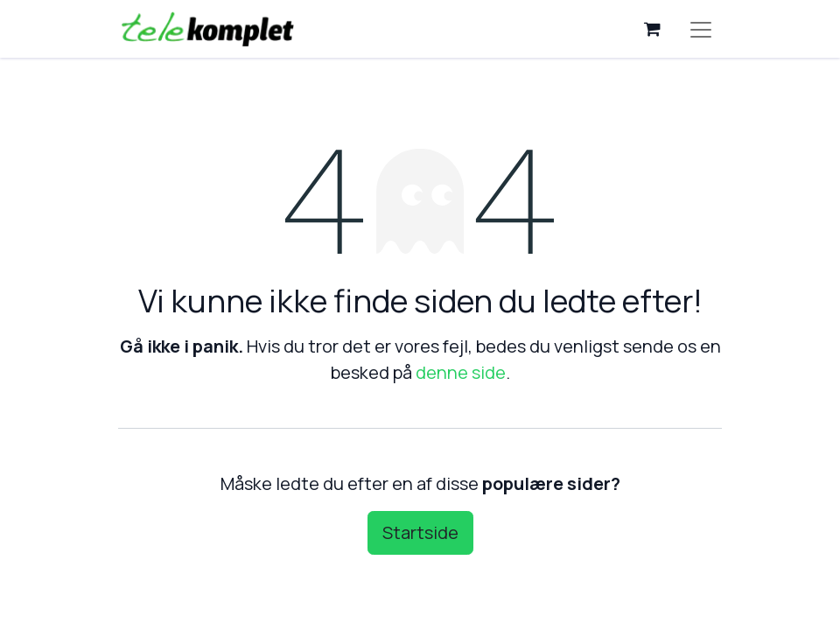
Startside (420, 532)
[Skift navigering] (701, 29)
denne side (461, 372)
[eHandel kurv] (652, 29)
